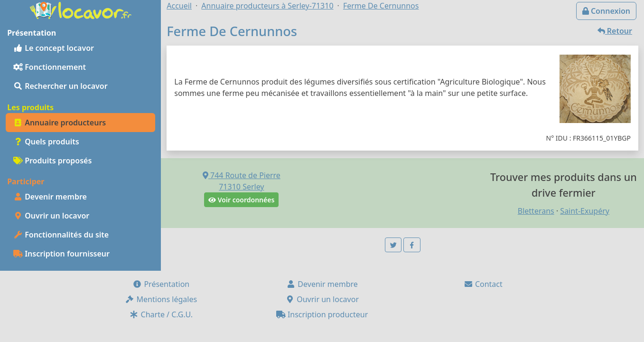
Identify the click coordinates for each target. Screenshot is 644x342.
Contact (483, 284)
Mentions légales (161, 299)
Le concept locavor (54, 48)
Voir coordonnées (241, 200)
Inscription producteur (322, 314)
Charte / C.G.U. (161, 314)
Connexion (606, 11)
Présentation (161, 284)
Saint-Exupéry (585, 211)
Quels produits (46, 142)
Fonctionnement (50, 67)
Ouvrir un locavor (51, 216)
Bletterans (536, 211)
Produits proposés (52, 161)
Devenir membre (50, 197)
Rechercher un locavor (61, 86)
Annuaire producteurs (60, 123)
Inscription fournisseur (61, 254)
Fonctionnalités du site (61, 235)
